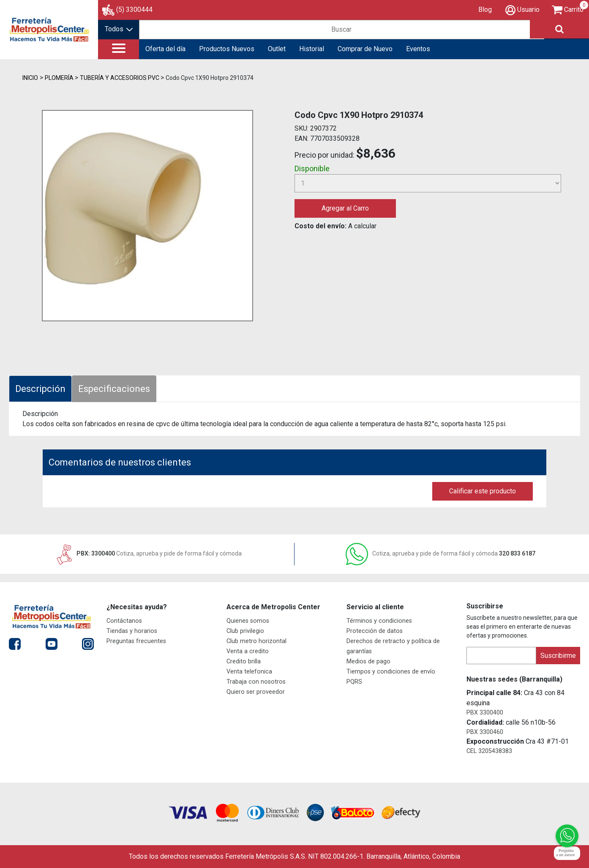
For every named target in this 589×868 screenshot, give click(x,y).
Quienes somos (248, 621)
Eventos (418, 49)
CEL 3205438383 (489, 751)
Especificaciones (114, 389)
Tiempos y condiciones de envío (391, 672)
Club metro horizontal (256, 641)
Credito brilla (244, 661)
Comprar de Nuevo (365, 49)
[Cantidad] (428, 183)
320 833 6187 (440, 553)
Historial (312, 49)
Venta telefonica (249, 672)
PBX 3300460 (485, 732)
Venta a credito (248, 651)
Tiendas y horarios (132, 631)
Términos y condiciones (379, 621)
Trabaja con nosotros (256, 682)
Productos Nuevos (227, 49)
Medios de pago (368, 661)
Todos (119, 29)
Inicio (30, 78)
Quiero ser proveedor (256, 692)
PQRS (354, 682)
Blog (485, 10)
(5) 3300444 (134, 10)
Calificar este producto (483, 491)
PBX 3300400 (485, 713)
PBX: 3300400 (148, 553)
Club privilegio (245, 631)
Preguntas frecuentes (136, 641)
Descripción (40, 389)
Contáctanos (124, 621)
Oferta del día (165, 49)
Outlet (277, 49)
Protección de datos (375, 631)
